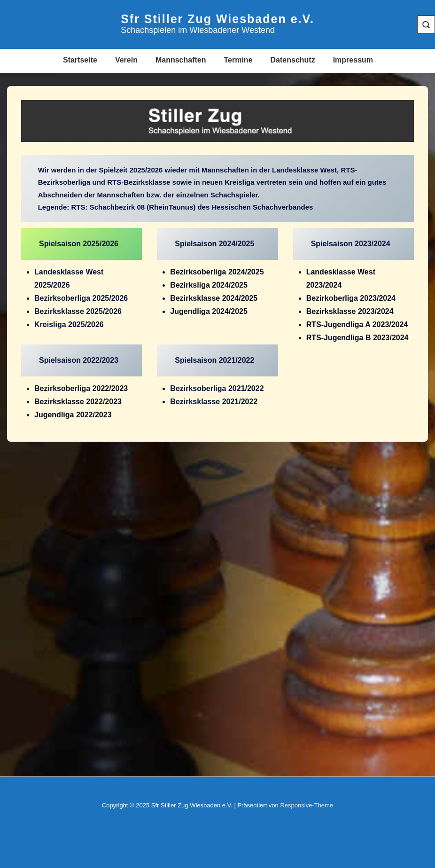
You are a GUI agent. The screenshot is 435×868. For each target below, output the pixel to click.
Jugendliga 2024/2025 (209, 311)
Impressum (353, 60)
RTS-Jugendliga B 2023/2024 (357, 338)
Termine (238, 60)
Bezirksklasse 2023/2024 (350, 311)
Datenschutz (293, 60)
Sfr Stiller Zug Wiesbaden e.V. (217, 19)
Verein (126, 60)
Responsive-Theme (307, 805)
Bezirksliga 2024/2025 (209, 285)
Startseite (80, 60)
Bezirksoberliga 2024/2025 (217, 272)
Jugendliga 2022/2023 (73, 415)
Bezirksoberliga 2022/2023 (81, 388)
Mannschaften (181, 60)
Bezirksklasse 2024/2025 (214, 298)
